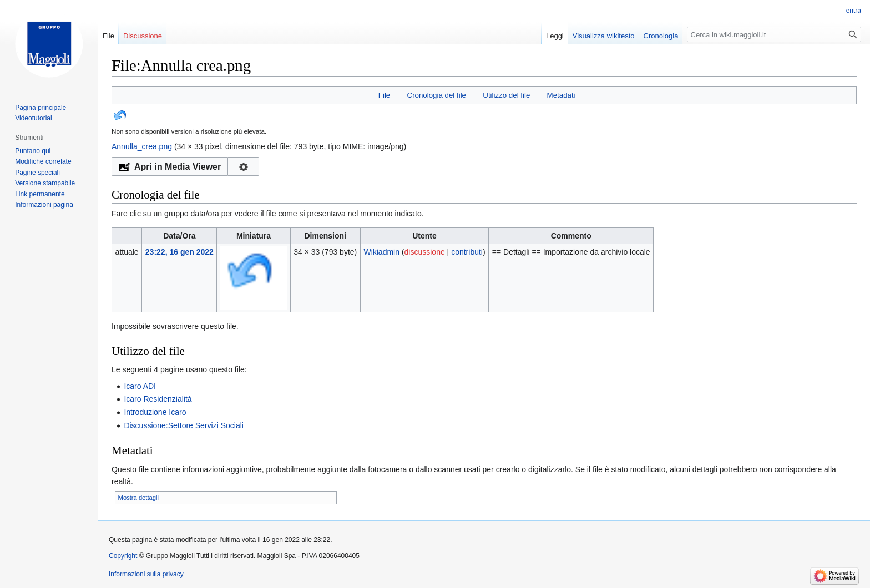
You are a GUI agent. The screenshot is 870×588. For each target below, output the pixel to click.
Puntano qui (33, 151)
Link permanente (40, 194)
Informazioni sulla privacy (146, 574)
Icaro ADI (140, 386)
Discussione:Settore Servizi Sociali (184, 425)
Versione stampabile (45, 183)
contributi (467, 252)
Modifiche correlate (43, 161)
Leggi (555, 36)
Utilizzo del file (506, 95)
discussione (425, 252)
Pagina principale (41, 108)
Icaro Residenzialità (158, 399)
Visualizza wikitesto (604, 36)
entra (854, 11)
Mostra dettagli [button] (138, 498)
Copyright (123, 556)
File (384, 95)
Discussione (143, 36)
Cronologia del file (437, 95)
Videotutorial (34, 118)
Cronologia (661, 36)
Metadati (561, 95)
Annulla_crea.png (142, 146)
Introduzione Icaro (155, 412)
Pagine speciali (37, 173)
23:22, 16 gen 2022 (179, 252)
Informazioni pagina (44, 205)
